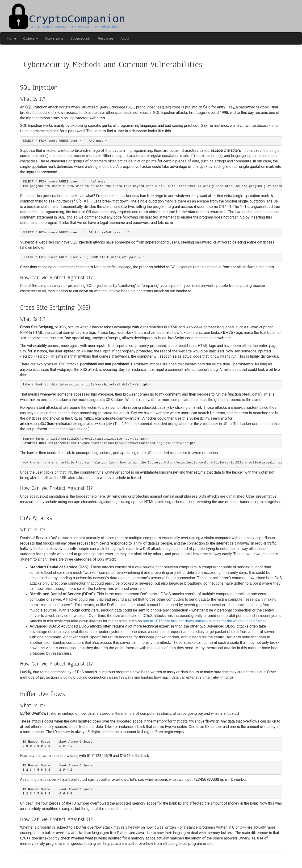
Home (12, 38)
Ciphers (30, 38)
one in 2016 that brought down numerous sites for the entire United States (205, 621)
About (125, 38)
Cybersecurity (80, 38)
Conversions (54, 38)
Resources (106, 38)
